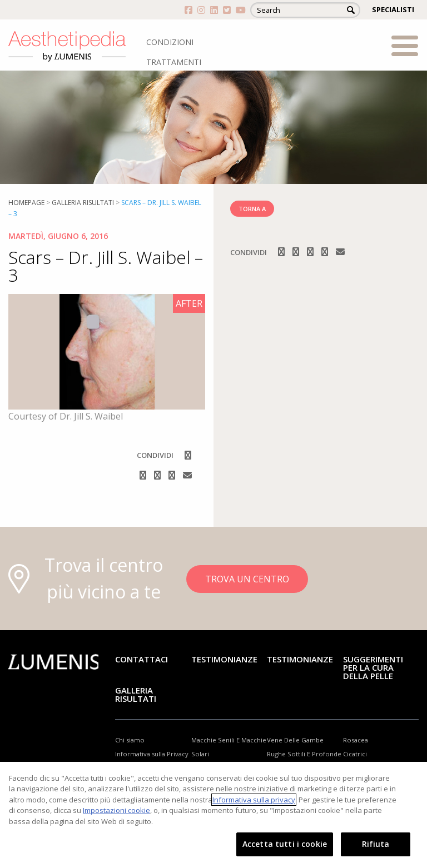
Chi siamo (130, 740)
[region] (213, 815)
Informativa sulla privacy (254, 800)
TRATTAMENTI (174, 62)
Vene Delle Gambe (295, 740)
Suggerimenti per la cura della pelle (373, 667)
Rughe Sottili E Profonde (304, 754)
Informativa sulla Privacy (152, 754)
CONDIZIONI (170, 42)
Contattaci (141, 659)
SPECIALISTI (393, 9)
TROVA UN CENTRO (247, 579)
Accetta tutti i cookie (285, 844)
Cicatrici (355, 754)
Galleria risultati (83, 203)
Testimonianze (224, 659)
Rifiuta (376, 844)
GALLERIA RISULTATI (136, 694)
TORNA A (252, 209)
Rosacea (356, 740)
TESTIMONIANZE (300, 659)
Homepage (26, 203)
